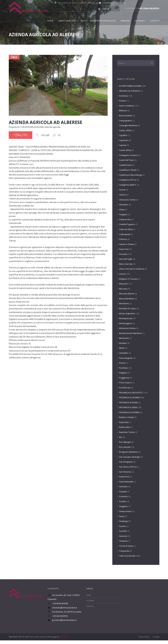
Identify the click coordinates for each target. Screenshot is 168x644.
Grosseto (124, 254)
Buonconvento (126, 116)
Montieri (123, 343)
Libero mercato (67, 21)
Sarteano (124, 487)
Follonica (123, 239)
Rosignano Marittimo (129, 452)
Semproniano (126, 511)
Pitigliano (123, 373)
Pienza (122, 363)
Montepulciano (126, 318)
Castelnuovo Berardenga (131, 175)
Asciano (123, 101)
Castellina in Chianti (128, 170)
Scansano (124, 497)
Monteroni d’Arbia (128, 328)
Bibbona (123, 111)
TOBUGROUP (65, 640)
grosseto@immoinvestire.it (65, 624)
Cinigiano (123, 215)
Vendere (125, 21)
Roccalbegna (125, 442)
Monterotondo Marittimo (131, 333)
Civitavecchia (125, 220)
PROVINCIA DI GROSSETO (131, 393)
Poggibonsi (124, 378)
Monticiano (124, 338)
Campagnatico (126, 121)
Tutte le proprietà (127, 556)
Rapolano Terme (127, 432)
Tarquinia (124, 541)
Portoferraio (125, 388)
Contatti (155, 21)
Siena (122, 516)
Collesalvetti (125, 234)
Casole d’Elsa (125, 150)
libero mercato (126, 264)
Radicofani (124, 422)
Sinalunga (124, 521)
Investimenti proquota (103, 21)
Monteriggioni (126, 323)
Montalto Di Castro (128, 309)
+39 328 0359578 (60, 620)
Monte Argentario (127, 314)
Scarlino (123, 502)
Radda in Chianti (127, 417)
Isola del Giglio (126, 259)
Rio (121, 437)
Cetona (123, 195)
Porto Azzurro (126, 383)
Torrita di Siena (126, 546)
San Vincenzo (126, 472)
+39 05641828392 (148, 8)
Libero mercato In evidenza (132, 269)
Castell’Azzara (126, 165)
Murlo (122, 348)
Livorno (123, 274)
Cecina (122, 190)
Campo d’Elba (125, 131)
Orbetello (124, 353)
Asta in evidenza (127, 106)
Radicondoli (125, 427)
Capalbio (123, 135)
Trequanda (124, 551)
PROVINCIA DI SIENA (128, 407)
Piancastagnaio (126, 358)
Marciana (124, 289)
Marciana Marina (127, 294)
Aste (83, 21)
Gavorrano (124, 249)
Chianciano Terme (128, 200)
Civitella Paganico (127, 224)
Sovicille (123, 531)
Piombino (124, 368)
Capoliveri (124, 140)
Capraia (123, 145)
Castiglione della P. (128, 185)
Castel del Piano (127, 160)
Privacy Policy (143, 640)
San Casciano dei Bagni (130, 457)
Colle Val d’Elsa (126, 229)
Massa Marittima (127, 299)
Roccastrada (125, 447)
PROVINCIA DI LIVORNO (130, 398)
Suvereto (123, 536)
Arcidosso (124, 96)
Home (50, 21)
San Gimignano (126, 462)
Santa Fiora (124, 477)
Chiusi (122, 210)
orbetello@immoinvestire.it (115, 3)
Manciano (124, 284)
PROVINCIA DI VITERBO (130, 413)
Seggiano (124, 507)
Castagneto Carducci (129, 155)
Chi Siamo (140, 21)
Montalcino (124, 304)
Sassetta (123, 492)
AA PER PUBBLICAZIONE (130, 86)
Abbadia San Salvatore (130, 91)
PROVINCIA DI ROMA (128, 403)
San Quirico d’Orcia (128, 467)
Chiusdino (124, 205)
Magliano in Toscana (129, 279)
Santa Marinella (127, 482)
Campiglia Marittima (128, 126)
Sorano (123, 526)
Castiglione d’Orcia (128, 180)
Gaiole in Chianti (127, 244)
